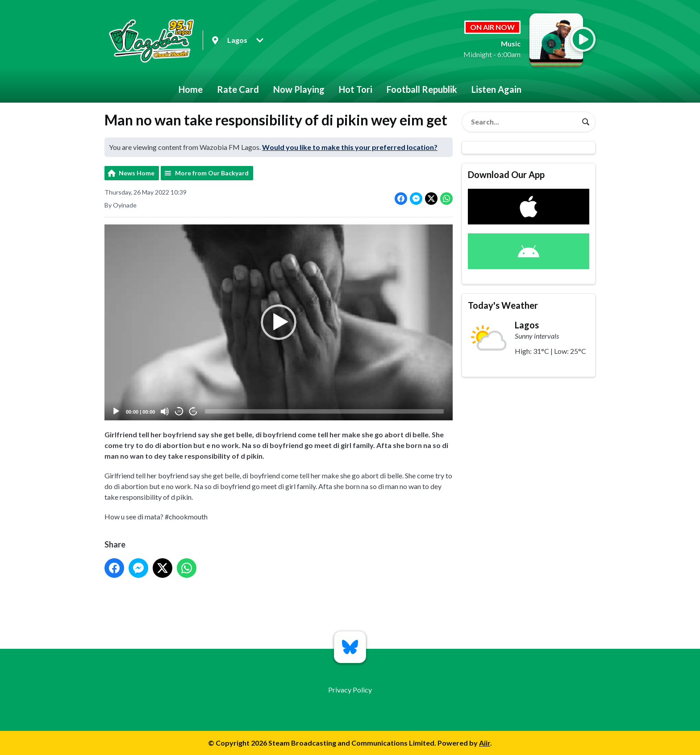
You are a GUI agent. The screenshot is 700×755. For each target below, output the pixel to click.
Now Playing (299, 89)
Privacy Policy (350, 690)
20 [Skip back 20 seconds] (179, 412)
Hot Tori (356, 89)
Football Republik (422, 89)
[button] (279, 323)
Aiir (485, 743)
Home (191, 89)
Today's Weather (503, 305)
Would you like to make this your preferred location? (350, 147)
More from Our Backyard (212, 173)
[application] (279, 322)
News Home (137, 173)
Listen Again (496, 89)
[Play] (116, 411)
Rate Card (238, 89)
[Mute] (165, 411)
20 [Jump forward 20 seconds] (194, 412)
